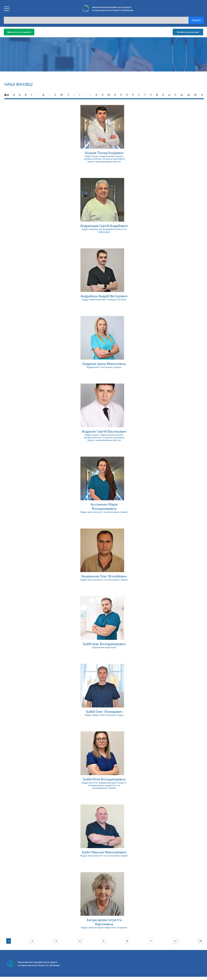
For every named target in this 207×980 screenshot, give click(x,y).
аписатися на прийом (19, 32)
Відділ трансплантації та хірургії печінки (104, 299)
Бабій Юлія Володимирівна (104, 779)
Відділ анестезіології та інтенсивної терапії (104, 512)
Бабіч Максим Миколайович (104, 852)
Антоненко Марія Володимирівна (104, 506)
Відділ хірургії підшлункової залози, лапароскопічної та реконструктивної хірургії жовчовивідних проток (104, 159)
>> (175, 941)
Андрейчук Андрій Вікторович (104, 296)
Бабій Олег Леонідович (104, 711)
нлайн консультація (188, 32)
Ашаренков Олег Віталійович (104, 576)
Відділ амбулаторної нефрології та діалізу (104, 927)
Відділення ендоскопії (104, 647)
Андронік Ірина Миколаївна (104, 364)
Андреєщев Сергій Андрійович (104, 226)
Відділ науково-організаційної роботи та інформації (104, 230)
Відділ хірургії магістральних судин (104, 715)
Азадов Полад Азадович (104, 153)
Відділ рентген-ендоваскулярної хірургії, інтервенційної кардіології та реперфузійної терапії (104, 785)
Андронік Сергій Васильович (104, 431)
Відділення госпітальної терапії (104, 367)
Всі (7, 95)
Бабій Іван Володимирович (104, 644)
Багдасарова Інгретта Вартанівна (104, 922)
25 (201, 941)
